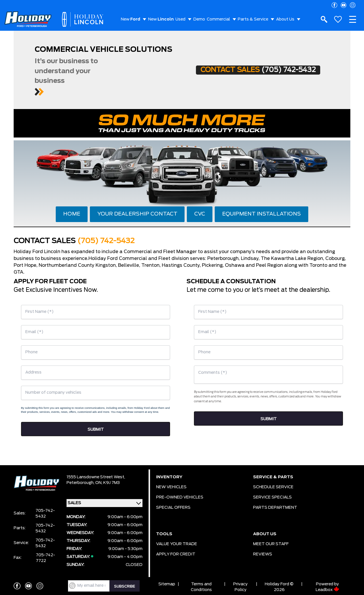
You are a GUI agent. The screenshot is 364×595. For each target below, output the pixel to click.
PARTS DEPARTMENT (275, 508)
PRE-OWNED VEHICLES (180, 497)
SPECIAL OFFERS (173, 508)
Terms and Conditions (201, 587)
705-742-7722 (45, 558)
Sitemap (167, 584)
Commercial (218, 19)
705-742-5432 (45, 514)
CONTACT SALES (258, 70)
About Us (285, 19)
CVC (200, 214)
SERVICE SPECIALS (272, 497)
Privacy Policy (240, 587)
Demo (199, 19)
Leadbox (327, 590)
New (131, 19)
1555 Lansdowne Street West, (96, 477)
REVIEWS (263, 554)
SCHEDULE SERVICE (273, 487)
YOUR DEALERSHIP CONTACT (137, 214)
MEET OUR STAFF (271, 544)
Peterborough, (81, 483)
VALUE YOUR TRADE (177, 544)
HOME (72, 214)
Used (180, 19)
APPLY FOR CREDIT (176, 554)
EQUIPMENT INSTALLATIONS (261, 214)
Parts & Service (253, 19)
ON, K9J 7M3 (107, 483)
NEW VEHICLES (171, 487)
